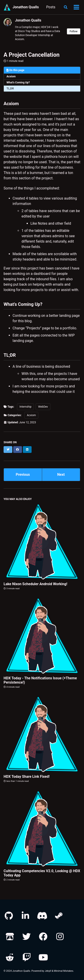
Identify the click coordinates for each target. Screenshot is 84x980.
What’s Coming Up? (18, 83)
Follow (74, 31)
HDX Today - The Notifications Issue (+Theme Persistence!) (40, 680)
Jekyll (48, 971)
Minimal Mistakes (64, 971)
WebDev (43, 407)
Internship (25, 407)
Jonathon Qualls (26, 7)
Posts (51, 7)
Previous (23, 475)
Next (61, 475)
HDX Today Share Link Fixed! (27, 777)
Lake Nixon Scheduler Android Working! (35, 584)
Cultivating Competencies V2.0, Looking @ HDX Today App (42, 873)
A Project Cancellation (32, 55)
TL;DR (10, 89)
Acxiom (11, 76)
